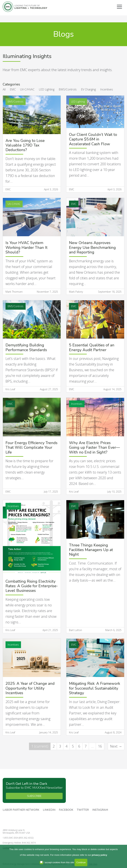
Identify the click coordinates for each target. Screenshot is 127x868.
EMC (13, 89)
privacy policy (100, 855)
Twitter (83, 810)
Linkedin (49, 810)
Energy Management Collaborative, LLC (25, 7)
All (4, 89)
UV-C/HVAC (27, 89)
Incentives (107, 89)
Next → (116, 746)
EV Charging (88, 89)
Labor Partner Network (21, 810)
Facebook (66, 810)
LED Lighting (47, 89)
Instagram (100, 810)
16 (100, 746)
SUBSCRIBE (34, 796)
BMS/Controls (68, 89)
